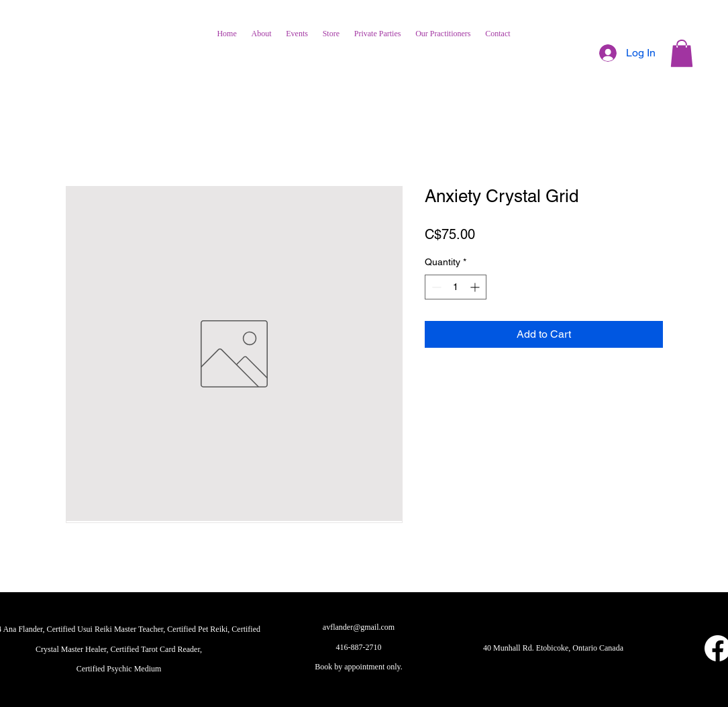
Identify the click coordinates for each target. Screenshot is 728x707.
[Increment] (476, 287)
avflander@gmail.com (359, 627)
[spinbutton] (456, 287)
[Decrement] (435, 287)
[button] (682, 53)
